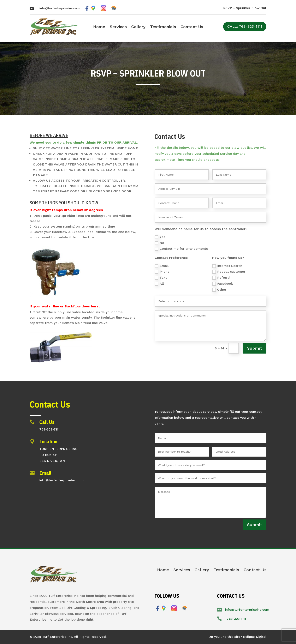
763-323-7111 (49, 429)
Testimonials (163, 27)
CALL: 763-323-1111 (245, 26)
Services (118, 27)
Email (162, 266)
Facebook (223, 284)
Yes (160, 237)
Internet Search (227, 266)
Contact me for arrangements (181, 249)
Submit (254, 348)
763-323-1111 (236, 619)
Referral (221, 278)
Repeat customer (229, 272)
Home (99, 27)
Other (219, 290)
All (159, 284)
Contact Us (192, 27)
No (159, 243)
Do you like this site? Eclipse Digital (237, 637)
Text (161, 278)
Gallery (138, 27)
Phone (162, 272)
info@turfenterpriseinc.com (60, 8)
